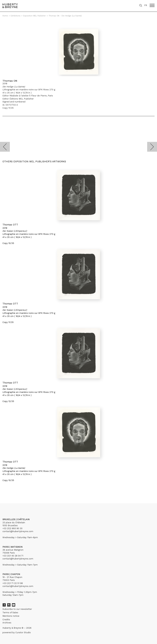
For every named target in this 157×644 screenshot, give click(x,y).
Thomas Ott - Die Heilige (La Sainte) (65, 16)
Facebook (4, 605)
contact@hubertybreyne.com (18, 531)
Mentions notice (11, 616)
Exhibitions (16, 16)
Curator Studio (23, 632)
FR (146, 5)
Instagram (9, 605)
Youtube (14, 605)
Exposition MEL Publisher (35, 16)
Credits (6, 620)
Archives (7, 623)
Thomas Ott (10, 81)
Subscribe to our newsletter (17, 609)
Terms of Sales (10, 613)
